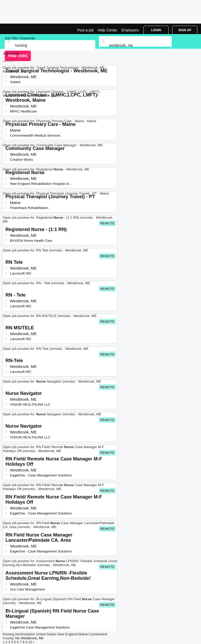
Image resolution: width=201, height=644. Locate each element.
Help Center (108, 30)
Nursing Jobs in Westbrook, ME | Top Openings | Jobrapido (17, 29)
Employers (130, 30)
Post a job (85, 30)
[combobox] (135, 45)
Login (156, 30)
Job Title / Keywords (20, 38)
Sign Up (185, 30)
